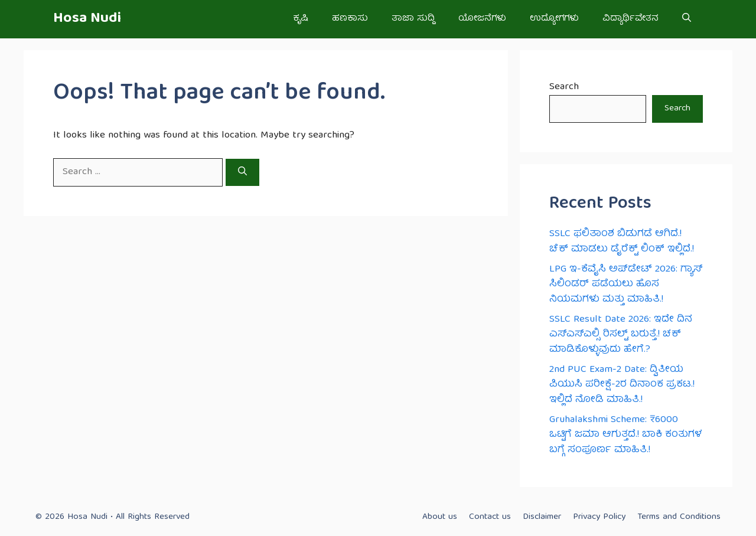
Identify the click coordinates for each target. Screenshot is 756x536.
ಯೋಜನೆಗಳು (482, 19)
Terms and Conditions (679, 517)
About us (440, 517)
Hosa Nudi (87, 19)
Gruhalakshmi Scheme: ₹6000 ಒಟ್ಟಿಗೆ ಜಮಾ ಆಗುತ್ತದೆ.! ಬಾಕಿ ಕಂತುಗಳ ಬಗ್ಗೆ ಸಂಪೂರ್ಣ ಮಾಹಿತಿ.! (626, 435)
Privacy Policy (599, 517)
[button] (687, 19)
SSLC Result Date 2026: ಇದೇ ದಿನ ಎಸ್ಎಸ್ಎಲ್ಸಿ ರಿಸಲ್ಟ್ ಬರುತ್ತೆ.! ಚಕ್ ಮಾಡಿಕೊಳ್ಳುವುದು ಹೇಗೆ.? (621, 335)
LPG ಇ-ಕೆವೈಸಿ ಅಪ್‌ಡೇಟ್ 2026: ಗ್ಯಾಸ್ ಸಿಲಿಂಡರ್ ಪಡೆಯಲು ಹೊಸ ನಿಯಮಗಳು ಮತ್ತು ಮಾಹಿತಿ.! (626, 285)
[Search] (242, 172)
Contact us (490, 517)
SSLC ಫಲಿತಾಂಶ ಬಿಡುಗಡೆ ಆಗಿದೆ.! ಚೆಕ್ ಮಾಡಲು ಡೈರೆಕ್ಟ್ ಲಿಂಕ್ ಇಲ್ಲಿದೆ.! (622, 242)
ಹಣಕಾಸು (350, 19)
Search (564, 87)
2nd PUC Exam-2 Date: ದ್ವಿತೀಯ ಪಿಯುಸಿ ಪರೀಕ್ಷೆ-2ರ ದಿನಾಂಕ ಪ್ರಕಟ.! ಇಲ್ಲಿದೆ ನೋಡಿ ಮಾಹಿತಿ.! (622, 385)
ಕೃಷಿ (301, 19)
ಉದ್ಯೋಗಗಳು (554, 19)
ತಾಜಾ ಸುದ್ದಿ (413, 19)
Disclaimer (542, 517)
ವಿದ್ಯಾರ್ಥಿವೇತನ (630, 19)
